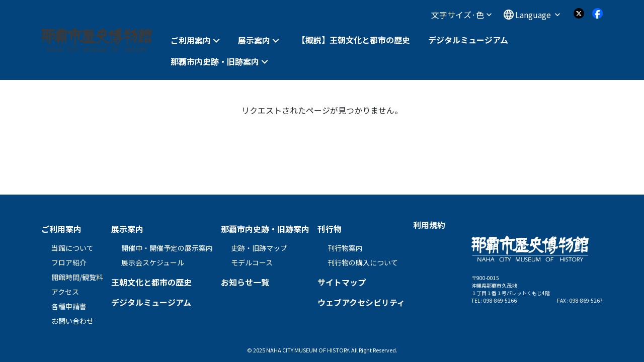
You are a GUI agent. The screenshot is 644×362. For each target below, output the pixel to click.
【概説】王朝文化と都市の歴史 (354, 40)
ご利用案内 (191, 40)
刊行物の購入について (363, 262)
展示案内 (254, 40)
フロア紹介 (69, 262)
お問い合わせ (72, 321)
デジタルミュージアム (468, 40)
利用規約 (429, 225)
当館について (72, 248)
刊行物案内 (345, 248)
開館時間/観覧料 (77, 277)
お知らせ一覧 (245, 282)
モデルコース (252, 262)
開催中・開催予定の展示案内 (167, 248)
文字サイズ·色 (461, 15)
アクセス (65, 292)
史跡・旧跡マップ (259, 248)
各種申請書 (69, 306)
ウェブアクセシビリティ (361, 302)
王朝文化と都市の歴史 (151, 282)
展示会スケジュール (153, 262)
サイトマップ (342, 282)
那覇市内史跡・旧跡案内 (215, 62)
